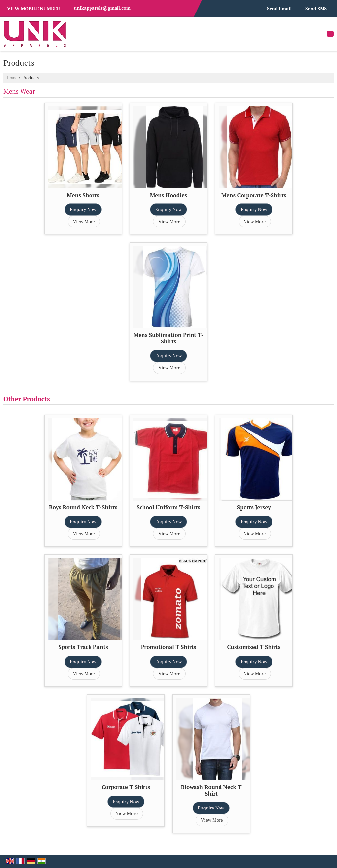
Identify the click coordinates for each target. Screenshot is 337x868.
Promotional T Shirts (169, 647)
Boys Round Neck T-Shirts (83, 507)
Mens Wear (19, 91)
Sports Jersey (254, 507)
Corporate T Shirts (126, 787)
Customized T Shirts (254, 647)
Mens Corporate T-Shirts (254, 195)
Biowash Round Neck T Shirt (211, 790)
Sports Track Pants (83, 647)
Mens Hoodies (169, 195)
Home (12, 78)
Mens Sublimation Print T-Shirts (168, 338)
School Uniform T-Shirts (168, 507)
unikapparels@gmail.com (102, 8)
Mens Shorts (83, 195)
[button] (33, 8)
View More (84, 221)
